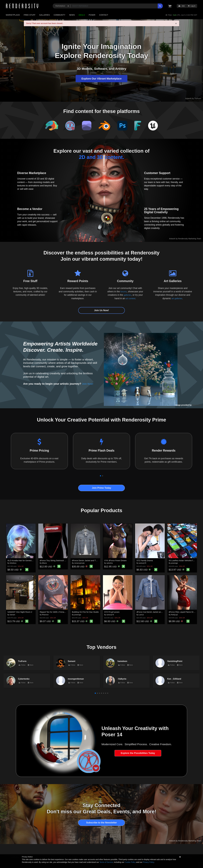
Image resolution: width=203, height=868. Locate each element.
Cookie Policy (130, 862)
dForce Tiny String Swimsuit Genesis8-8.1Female (61, 560)
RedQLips (174, 615)
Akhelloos (13, 563)
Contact (104, 15)
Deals (82, 15)
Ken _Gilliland (174, 679)
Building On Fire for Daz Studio (85, 612)
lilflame (44, 563)
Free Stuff (30, 15)
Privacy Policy (148, 862)
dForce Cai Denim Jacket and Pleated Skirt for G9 (158, 612)
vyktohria (110, 563)
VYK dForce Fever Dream (115, 560)
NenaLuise (197, 405)
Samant (12, 615)
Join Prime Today (102, 488)
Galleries (44, 15)
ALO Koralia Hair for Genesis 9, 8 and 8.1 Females (29, 560)
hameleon (122, 661)
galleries (127, 295)
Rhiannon (45, 615)
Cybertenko (24, 679)
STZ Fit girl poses (112, 612)
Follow (22, 665)
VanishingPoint (175, 661)
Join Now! (88, 384)
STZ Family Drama (145, 560)
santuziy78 (142, 563)
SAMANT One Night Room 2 (20, 612)
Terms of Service (106, 862)
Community (60, 15)
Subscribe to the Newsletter (101, 823)
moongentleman (76, 679)
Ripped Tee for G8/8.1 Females (53, 612)
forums (124, 292)
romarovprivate (79, 563)
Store (31, 665)
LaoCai (141, 615)
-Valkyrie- (122, 679)
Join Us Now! (102, 310)
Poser (92, 15)
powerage (174, 563)
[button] (100, 476)
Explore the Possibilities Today (138, 753)
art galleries (177, 298)
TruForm (22, 661)
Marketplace (13, 15)
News (72, 15)
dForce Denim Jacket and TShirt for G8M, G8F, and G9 (96, 560)
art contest (130, 298)
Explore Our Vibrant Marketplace (102, 79)
